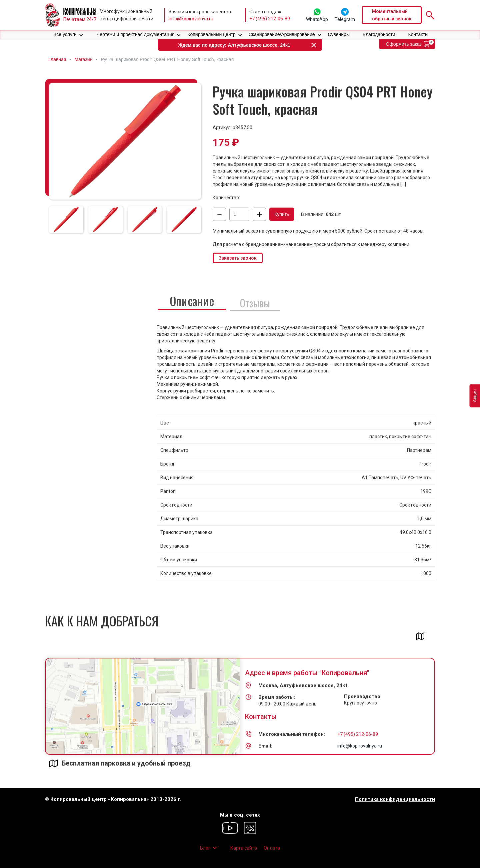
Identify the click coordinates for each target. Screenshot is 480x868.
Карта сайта (244, 848)
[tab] (66, 220)
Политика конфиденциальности (395, 799)
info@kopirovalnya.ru (191, 19)
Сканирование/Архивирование (282, 34)
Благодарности (379, 34)
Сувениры (339, 34)
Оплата (272, 848)
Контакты (418, 34)
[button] (68, 35)
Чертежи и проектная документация (136, 34)
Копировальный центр (211, 34)
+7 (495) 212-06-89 (270, 19)
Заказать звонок (238, 258)
